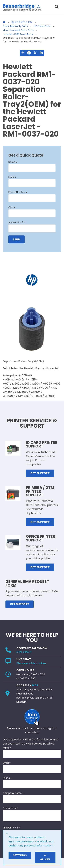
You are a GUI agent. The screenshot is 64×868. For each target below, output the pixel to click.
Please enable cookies (31, 663)
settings (20, 855)
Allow (45, 858)
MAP (35, 685)
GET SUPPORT (40, 473)
